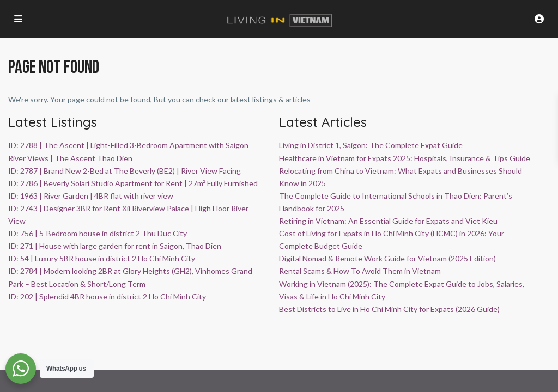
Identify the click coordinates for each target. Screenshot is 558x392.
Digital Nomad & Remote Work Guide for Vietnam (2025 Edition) (387, 258)
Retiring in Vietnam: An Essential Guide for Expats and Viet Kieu (388, 221)
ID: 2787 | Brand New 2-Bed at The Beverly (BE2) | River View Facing (125, 171)
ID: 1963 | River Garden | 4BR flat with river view (91, 196)
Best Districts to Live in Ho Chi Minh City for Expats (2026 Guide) (389, 309)
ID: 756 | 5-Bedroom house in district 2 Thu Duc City (98, 233)
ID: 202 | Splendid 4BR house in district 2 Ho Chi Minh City (107, 296)
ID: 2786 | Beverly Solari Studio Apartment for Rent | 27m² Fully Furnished (133, 183)
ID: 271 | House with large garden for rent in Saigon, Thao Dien (115, 246)
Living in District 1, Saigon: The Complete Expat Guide (371, 145)
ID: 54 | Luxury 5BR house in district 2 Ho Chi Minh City (102, 258)
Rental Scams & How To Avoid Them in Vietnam (360, 271)
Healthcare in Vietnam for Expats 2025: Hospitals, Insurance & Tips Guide (405, 158)
